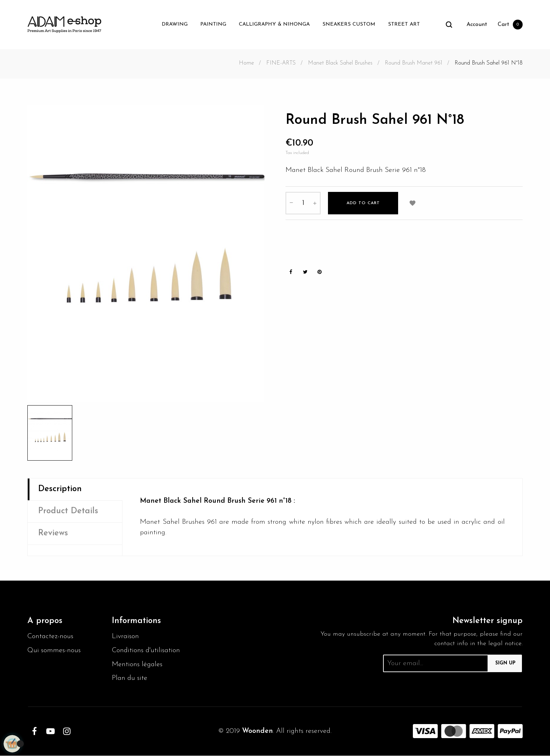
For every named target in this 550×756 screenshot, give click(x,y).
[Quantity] (303, 203)
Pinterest (320, 272)
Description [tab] (60, 489)
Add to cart (363, 203)
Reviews (53, 534)
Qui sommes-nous (54, 651)
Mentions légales (137, 665)
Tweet (305, 272)
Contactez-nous (50, 637)
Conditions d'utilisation (146, 651)
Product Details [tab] (68, 511)
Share (291, 272)
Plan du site (130, 679)
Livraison (125, 637)
